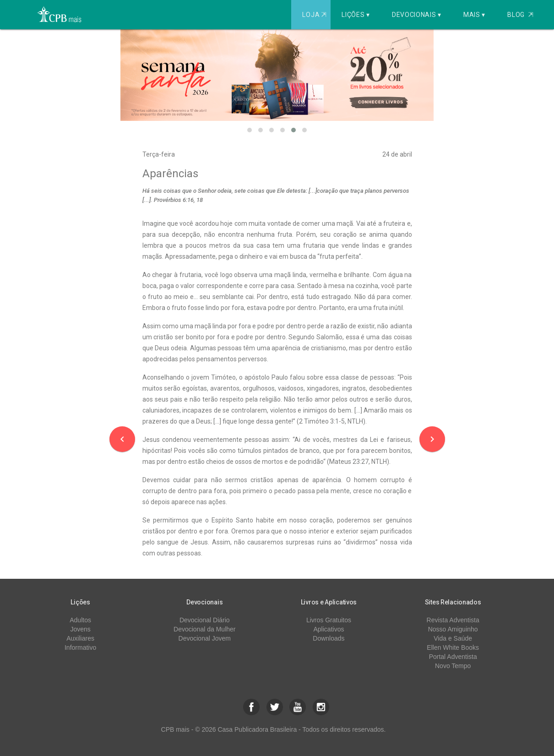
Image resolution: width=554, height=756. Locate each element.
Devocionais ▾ (417, 15)
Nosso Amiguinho (453, 629)
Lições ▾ (356, 15)
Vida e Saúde (453, 638)
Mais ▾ (474, 15)
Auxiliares (80, 638)
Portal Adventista (453, 657)
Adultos (80, 620)
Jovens (80, 629)
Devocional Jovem (205, 638)
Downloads (329, 638)
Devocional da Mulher (204, 629)
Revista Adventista (453, 620)
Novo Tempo (453, 666)
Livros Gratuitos (329, 620)
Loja (315, 15)
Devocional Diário (205, 620)
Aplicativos (329, 629)
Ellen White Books (453, 647)
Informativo (80, 647)
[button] (250, 130)
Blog (520, 15)
